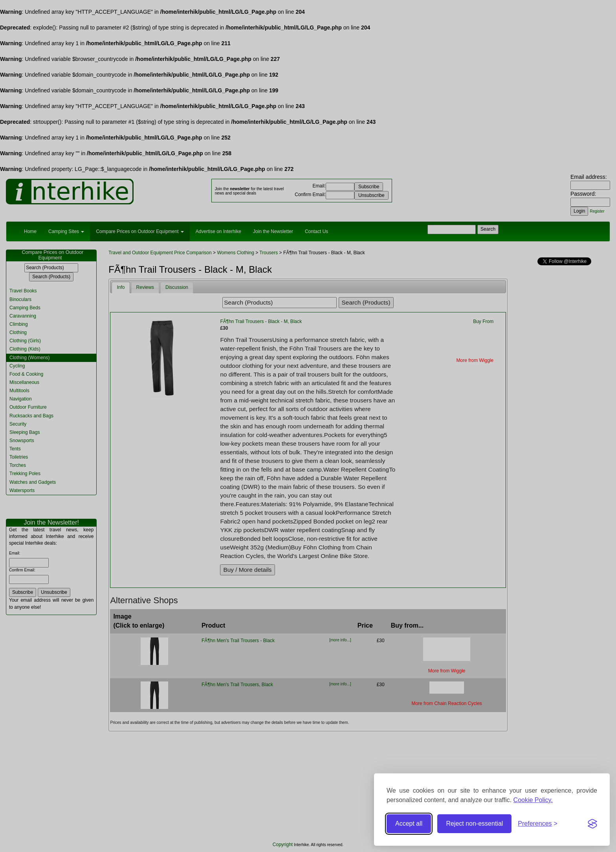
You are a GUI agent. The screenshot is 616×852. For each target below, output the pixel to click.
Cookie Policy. (533, 800)
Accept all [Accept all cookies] (409, 824)
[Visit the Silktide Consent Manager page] (592, 824)
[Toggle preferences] (538, 824)
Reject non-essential (474, 824)
